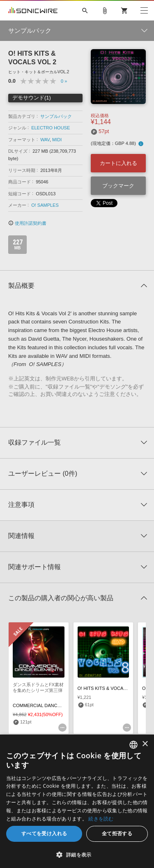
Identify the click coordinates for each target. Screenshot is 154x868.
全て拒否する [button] (117, 833)
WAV (45, 140)
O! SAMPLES (45, 205)
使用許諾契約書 (27, 223)
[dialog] (77, 801)
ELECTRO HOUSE (51, 128)
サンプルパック (56, 116)
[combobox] (133, 745)
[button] (77, 854)
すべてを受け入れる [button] (44, 833)
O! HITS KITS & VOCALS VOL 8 (110, 688)
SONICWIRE (33, 11)
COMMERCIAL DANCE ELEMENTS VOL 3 (56, 705)
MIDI (57, 140)
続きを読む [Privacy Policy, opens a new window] (101, 819)
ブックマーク (118, 186)
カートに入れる (118, 163)
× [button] (145, 744)
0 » (64, 81)
